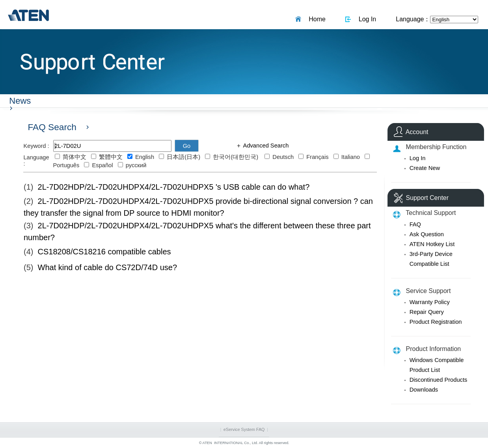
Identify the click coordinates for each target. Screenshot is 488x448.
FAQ (415, 224)
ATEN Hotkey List (432, 244)
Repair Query (427, 312)
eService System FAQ (244, 429)
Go (187, 146)
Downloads (424, 390)
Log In (366, 19)
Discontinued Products (439, 380)
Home (315, 19)
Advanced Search (265, 146)
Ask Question (427, 234)
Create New (425, 168)
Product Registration (436, 322)
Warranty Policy (430, 302)
